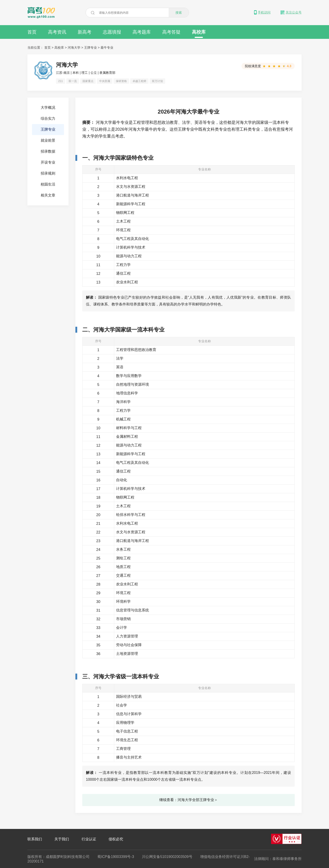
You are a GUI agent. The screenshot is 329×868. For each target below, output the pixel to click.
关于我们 (62, 839)
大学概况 (48, 108)
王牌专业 (90, 48)
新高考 (85, 32)
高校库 (199, 34)
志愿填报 (112, 32)
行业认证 (89, 839)
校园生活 (48, 184)
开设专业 (48, 162)
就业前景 (48, 140)
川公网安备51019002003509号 (167, 857)
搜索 (179, 13)
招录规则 (48, 173)
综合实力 (48, 118)
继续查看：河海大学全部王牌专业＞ (188, 800)
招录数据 (48, 151)
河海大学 (74, 48)
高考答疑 (171, 32)
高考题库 (142, 32)
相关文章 (48, 195)
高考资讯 (57, 32)
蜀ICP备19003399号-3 (116, 857)
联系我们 (35, 839)
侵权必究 (116, 839)
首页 (32, 32)
